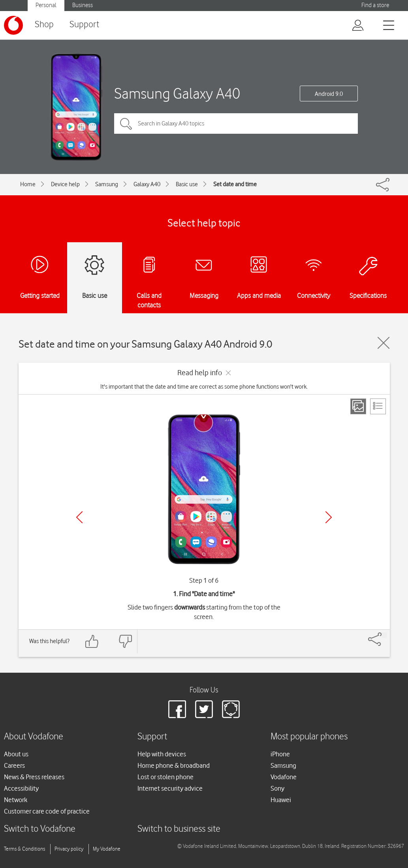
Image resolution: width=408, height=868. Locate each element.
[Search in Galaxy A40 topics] (236, 123)
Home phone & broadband (174, 765)
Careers (14, 765)
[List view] (378, 406)
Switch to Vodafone (40, 829)
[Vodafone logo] (13, 25)
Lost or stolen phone (165, 777)
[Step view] (358, 406)
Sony (277, 788)
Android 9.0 (329, 94)
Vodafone (284, 777)
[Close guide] (384, 343)
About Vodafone (34, 737)
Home (28, 184)
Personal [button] (46, 5)
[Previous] (79, 517)
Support (84, 25)
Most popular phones (309, 737)
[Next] (329, 517)
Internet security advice (170, 788)
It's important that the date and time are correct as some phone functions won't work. (204, 387)
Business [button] (83, 5)
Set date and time (235, 184)
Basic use (187, 184)
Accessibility (21, 788)
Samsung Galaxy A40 (177, 93)
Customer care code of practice (47, 811)
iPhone (280, 754)
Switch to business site (179, 829)
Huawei (281, 800)
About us (16, 754)
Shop (44, 25)
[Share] (384, 635)
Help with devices (162, 754)
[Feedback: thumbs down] (125, 641)
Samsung (107, 184)
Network (16, 800)
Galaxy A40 (147, 184)
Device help (65, 184)
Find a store (375, 5)
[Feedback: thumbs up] (92, 641)
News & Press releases (34, 777)
